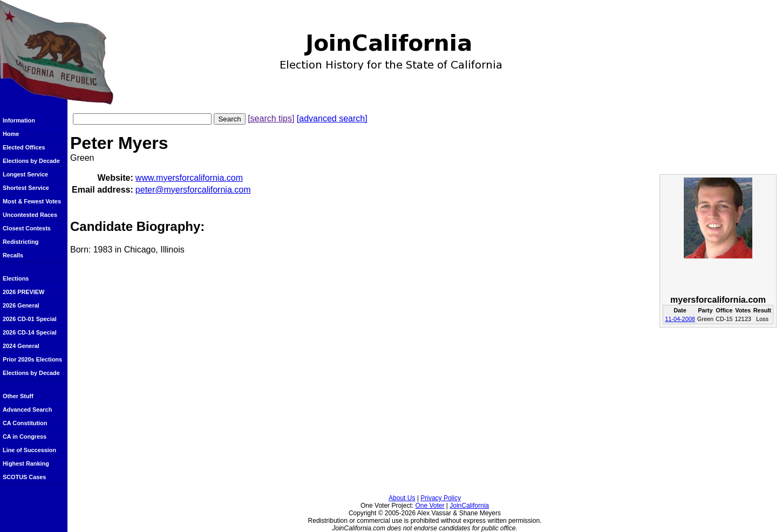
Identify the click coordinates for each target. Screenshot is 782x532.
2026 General (21, 305)
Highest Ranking (26, 463)
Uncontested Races (30, 215)
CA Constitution (25, 423)
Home (11, 134)
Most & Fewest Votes (32, 201)
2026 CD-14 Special (30, 332)
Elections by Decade (31, 161)
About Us (402, 498)
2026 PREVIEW (23, 292)
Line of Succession (29, 450)
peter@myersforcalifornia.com (193, 190)
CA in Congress (25, 436)
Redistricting (21, 242)
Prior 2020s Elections (32, 359)
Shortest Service (26, 188)
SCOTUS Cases (24, 477)
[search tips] (271, 118)
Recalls (13, 255)
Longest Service (25, 174)
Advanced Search (27, 410)
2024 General (21, 346)
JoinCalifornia (469, 506)
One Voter (430, 506)
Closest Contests (27, 228)
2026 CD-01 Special (30, 319)
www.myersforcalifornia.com (189, 178)
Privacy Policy (441, 498)
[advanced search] (332, 118)
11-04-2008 (680, 319)
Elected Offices (24, 147)
